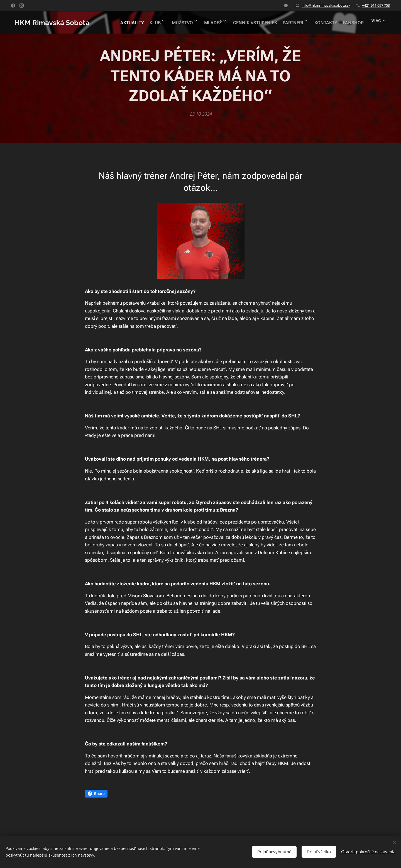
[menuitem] (145, 23)
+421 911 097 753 (376, 5)
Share (96, 794)
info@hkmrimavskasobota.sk (326, 5)
